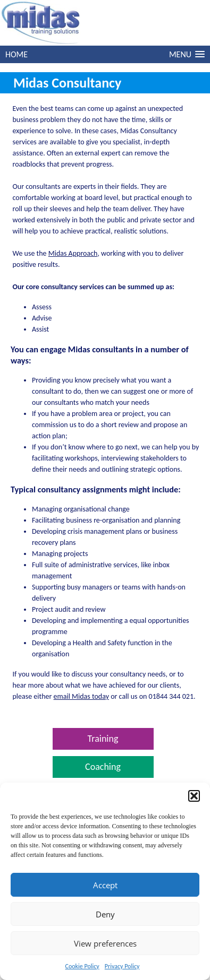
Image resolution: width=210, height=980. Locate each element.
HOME (16, 54)
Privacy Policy (122, 966)
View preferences (105, 943)
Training (103, 739)
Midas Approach (73, 253)
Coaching (103, 767)
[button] (194, 796)
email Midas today (81, 696)
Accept (105, 885)
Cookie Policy (82, 966)
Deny (105, 914)
